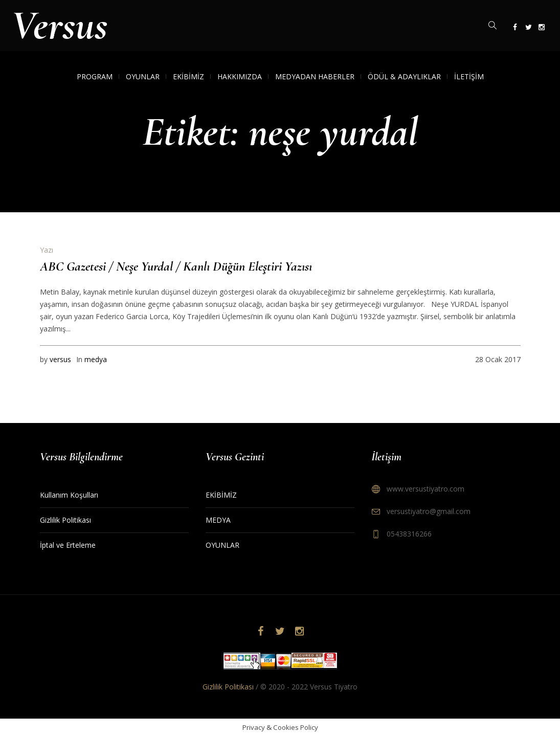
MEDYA (218, 520)
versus (60, 359)
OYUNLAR (222, 545)
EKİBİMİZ (221, 495)
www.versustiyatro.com (425, 489)
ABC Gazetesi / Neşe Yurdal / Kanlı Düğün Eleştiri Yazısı (176, 266)
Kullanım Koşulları (69, 495)
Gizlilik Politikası (65, 520)
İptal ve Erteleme (68, 545)
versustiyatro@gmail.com (429, 511)
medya (96, 359)
